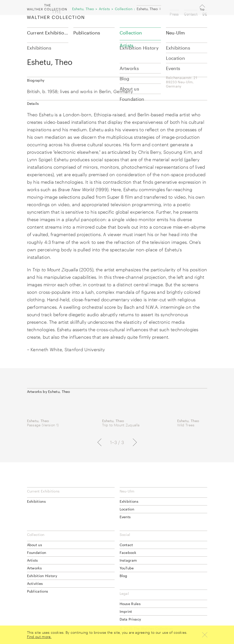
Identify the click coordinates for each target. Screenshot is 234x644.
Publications (87, 33)
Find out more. (39, 637)
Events (125, 517)
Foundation (37, 553)
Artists (33, 560)
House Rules (130, 604)
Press (174, 14)
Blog (124, 576)
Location (127, 509)
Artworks (34, 568)
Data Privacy (130, 619)
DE (205, 14)
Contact (191, 14)
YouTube (127, 568)
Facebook (128, 553)
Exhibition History (42, 576)
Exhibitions (36, 501)
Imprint (126, 611)
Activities (35, 583)
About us (35, 545)
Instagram (128, 560)
